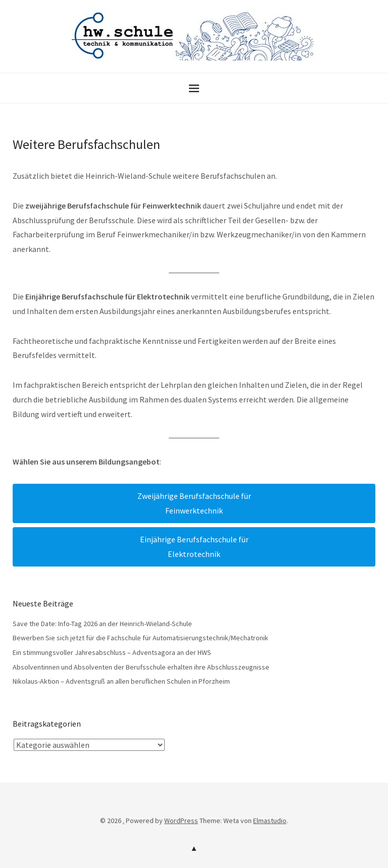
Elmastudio (270, 821)
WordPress (181, 821)
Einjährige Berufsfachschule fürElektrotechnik (194, 547)
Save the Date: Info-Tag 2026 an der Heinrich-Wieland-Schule (102, 624)
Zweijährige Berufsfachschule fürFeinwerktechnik (194, 503)
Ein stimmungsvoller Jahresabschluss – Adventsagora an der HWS (112, 652)
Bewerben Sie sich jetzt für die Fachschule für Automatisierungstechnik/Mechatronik (140, 638)
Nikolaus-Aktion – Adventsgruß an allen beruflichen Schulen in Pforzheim (121, 681)
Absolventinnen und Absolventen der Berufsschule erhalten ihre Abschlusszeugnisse (141, 667)
